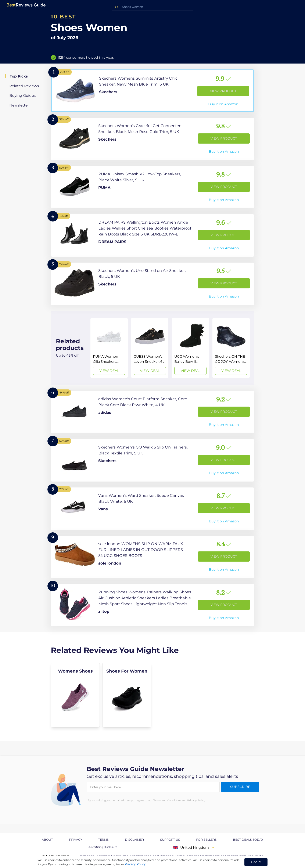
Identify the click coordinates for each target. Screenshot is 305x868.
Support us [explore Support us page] (170, 840)
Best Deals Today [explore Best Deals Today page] (248, 840)
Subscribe (240, 787)
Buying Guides (22, 96)
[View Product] (152, 91)
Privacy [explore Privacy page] (76, 840)
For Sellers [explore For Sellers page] (206, 840)
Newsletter (19, 105)
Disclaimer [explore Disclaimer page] (134, 840)
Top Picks (19, 76)
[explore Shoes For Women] (127, 695)
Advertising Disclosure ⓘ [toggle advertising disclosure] (104, 847)
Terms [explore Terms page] (103, 840)
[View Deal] (109, 348)
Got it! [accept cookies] (256, 862)
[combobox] (152, 7)
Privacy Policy (135, 864)
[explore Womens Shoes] (75, 695)
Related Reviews (24, 86)
